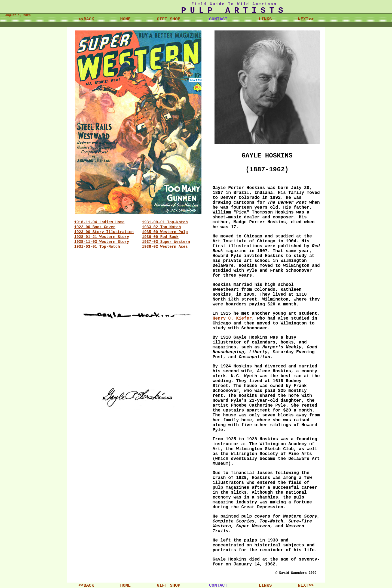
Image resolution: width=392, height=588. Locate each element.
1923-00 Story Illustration (104, 232)
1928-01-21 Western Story (102, 237)
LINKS (265, 19)
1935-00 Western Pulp (165, 232)
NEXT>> (306, 19)
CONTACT (218, 19)
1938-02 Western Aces (165, 247)
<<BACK (86, 19)
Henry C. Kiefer (232, 318)
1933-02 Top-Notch (162, 227)
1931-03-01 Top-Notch (97, 247)
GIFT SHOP (169, 19)
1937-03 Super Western (166, 242)
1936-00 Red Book (160, 237)
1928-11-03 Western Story (102, 242)
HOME (125, 19)
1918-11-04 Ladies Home (99, 222)
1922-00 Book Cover (95, 227)
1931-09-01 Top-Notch (165, 222)
